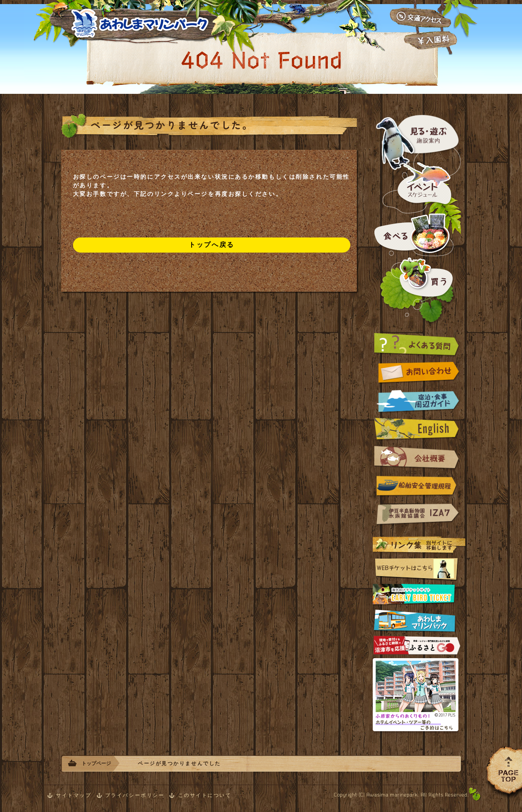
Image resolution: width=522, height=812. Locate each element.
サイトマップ (74, 795)
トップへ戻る (211, 245)
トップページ (96, 763)
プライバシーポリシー (135, 795)
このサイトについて (205, 795)
